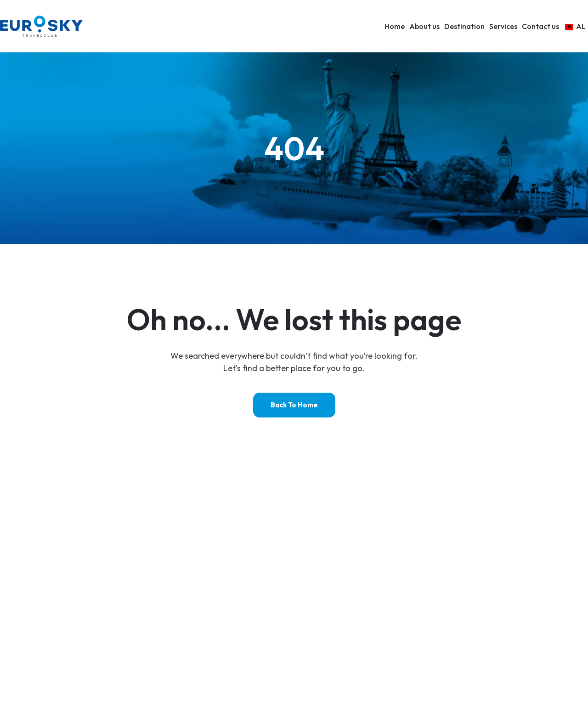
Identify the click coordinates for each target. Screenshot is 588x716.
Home (395, 26)
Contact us (540, 26)
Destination (464, 26)
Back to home (294, 405)
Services (503, 26)
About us (424, 26)
